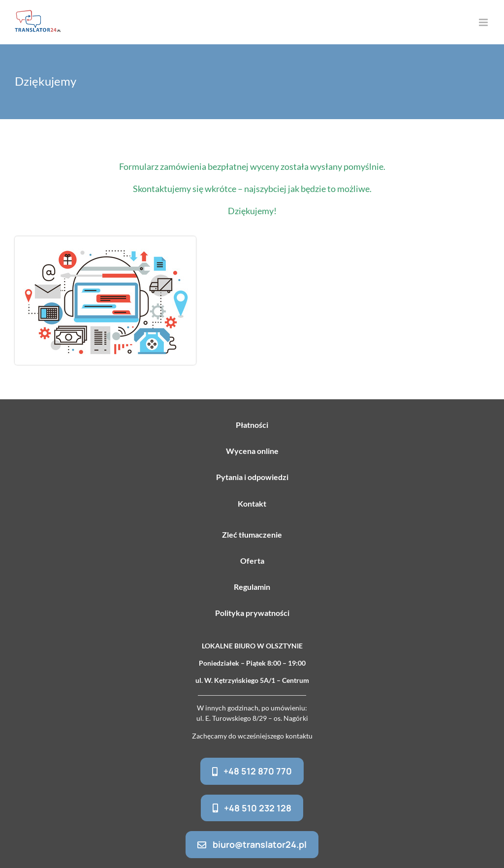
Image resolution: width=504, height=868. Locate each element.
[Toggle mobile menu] (484, 22)
